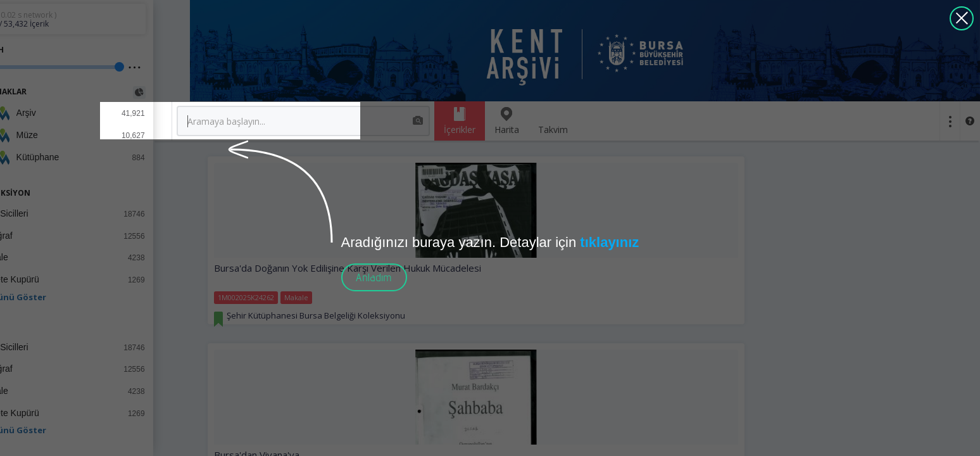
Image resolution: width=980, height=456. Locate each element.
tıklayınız (609, 242)
